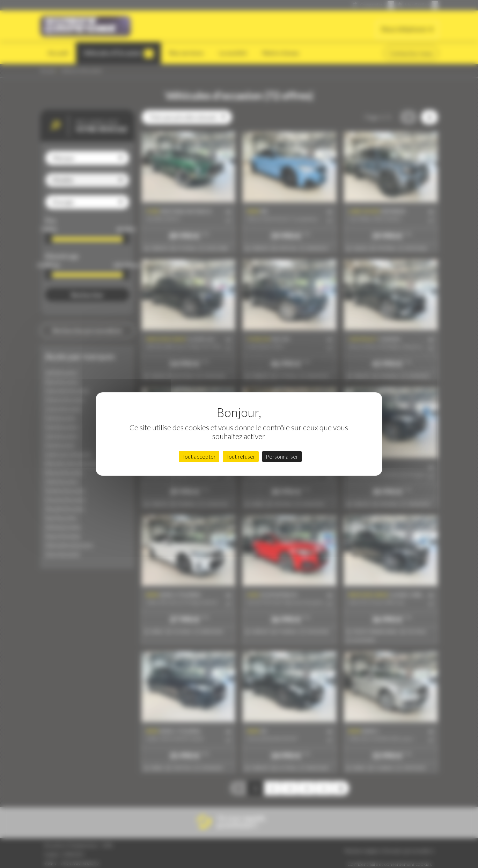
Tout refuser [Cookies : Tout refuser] (241, 456)
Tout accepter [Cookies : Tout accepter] (199, 456)
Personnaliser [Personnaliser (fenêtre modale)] (282, 456)
